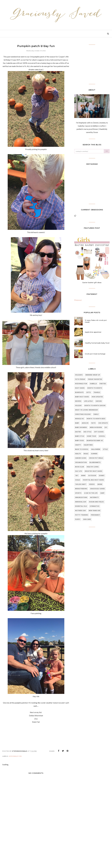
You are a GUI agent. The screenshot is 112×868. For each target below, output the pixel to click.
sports (78, 493)
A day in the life (91, 493)
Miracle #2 (80, 419)
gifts (89, 392)
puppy (78, 519)
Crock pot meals (96, 458)
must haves (80, 388)
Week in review (96, 427)
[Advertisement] (36, 850)
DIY (106, 427)
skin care (87, 519)
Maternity (94, 497)
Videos (92, 484)
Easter (78, 432)
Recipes (78, 401)
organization (81, 462)
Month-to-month (95, 388)
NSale (86, 454)
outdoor (92, 476)
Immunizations (81, 497)
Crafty (78, 445)
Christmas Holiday (83, 414)
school (102, 436)
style (105, 449)
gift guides (99, 432)
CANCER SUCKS (81, 458)
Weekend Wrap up (93, 375)
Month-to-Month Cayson (95, 406)
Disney (102, 476)
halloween (96, 449)
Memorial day (81, 502)
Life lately (89, 401)
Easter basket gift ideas (92, 282)
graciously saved (97, 489)
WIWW (100, 484)
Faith (93, 423)
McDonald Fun (15, 756)
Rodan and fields (96, 502)
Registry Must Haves (94, 471)
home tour (92, 436)
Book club (80, 467)
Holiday (78, 406)
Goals (78, 480)
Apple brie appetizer (93, 332)
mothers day (81, 511)
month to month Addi (96, 419)
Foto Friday (80, 379)
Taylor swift (81, 484)
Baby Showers (81, 427)
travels (97, 392)
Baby (77, 423)
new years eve (95, 511)
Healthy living (93, 467)
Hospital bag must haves (93, 480)
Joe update (103, 423)
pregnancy (95, 515)
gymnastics (95, 506)
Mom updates (97, 397)
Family (96, 414)
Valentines (88, 445)
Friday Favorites (95, 379)
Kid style (88, 432)
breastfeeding (81, 489)
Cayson (99, 401)
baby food (80, 441)
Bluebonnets (95, 462)
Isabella (93, 384)
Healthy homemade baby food (97, 343)
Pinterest (78, 300)
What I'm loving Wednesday (87, 410)
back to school (82, 449)
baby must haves (82, 397)
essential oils (81, 506)
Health (78, 454)
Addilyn (85, 423)
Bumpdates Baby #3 (95, 441)
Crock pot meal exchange (95, 354)
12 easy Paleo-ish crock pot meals (96, 321)
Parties (103, 384)
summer (94, 454)
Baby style (80, 436)
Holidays (79, 375)
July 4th (79, 471)
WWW (83, 476)
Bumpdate (79, 392)
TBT (77, 476)
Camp (102, 493)
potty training (82, 515)
